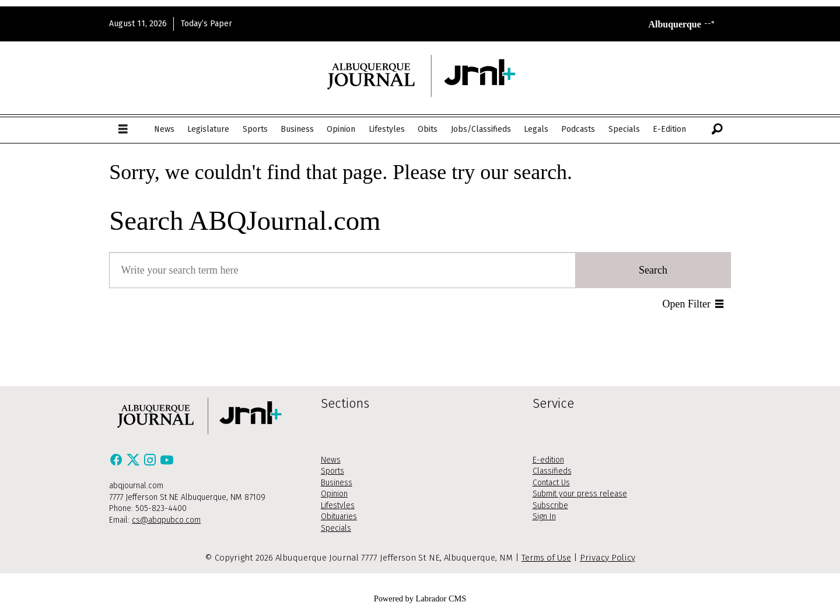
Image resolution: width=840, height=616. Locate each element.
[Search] (717, 129)
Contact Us (551, 483)
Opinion (341, 129)
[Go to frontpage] (420, 76)
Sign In (544, 517)
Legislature (208, 129)
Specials (624, 129)
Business (297, 129)
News (164, 129)
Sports (255, 129)
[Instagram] (151, 463)
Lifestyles (387, 129)
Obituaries (339, 517)
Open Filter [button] (687, 304)
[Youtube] (167, 463)
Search (653, 270)
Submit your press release (580, 494)
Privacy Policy (608, 558)
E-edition (548, 460)
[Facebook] (118, 463)
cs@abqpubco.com (166, 520)
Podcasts (578, 129)
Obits (428, 129)
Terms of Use (546, 558)
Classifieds (552, 471)
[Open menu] (123, 129)
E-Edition (669, 129)
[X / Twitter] (134, 463)
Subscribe (550, 505)
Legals (536, 129)
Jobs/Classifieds (481, 129)
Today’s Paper (206, 24)
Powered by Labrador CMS (420, 598)
